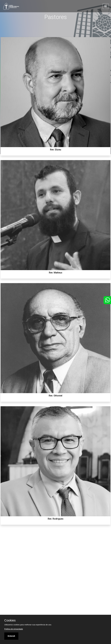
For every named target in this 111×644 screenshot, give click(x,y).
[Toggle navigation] (106, 6)
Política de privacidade (14, 629)
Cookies (10, 620)
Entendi (11, 636)
